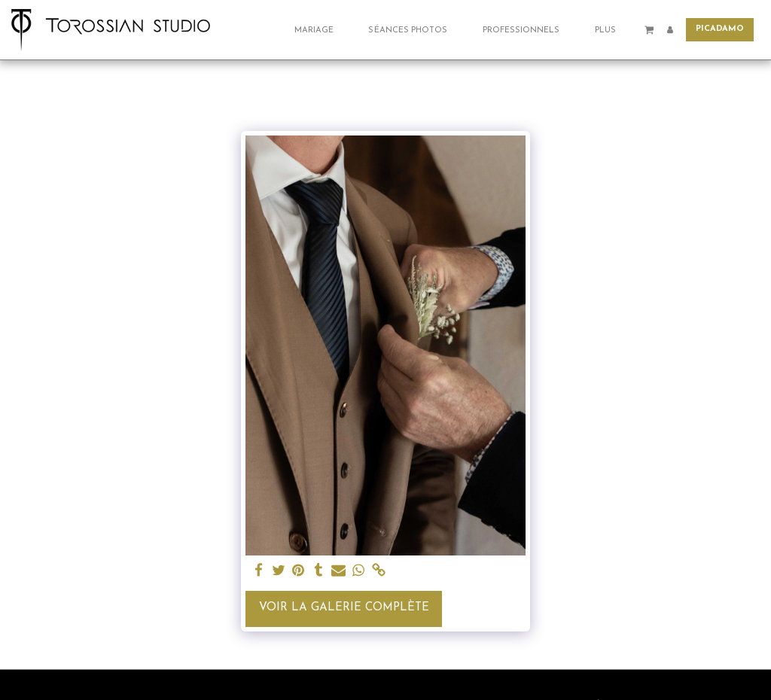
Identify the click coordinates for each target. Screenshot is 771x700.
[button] (320, 30)
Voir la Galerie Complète (344, 608)
